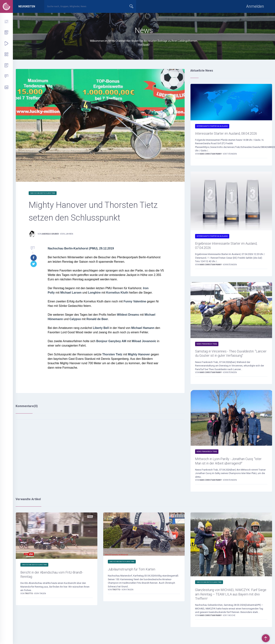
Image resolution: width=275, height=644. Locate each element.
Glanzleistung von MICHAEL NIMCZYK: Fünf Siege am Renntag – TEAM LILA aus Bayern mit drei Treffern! (229, 618)
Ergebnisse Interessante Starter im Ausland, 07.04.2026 (226, 253)
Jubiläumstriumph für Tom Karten (139, 592)
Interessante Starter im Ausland (212, 126)
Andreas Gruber (50, 234)
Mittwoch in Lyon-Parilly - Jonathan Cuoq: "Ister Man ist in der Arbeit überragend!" (226, 480)
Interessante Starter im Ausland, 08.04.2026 (224, 136)
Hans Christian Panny (211, 160)
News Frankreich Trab (207, 352)
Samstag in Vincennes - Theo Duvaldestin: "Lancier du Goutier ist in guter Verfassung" (228, 365)
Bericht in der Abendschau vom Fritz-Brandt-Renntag (53, 598)
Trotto (29, 618)
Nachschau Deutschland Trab (43, 193)
